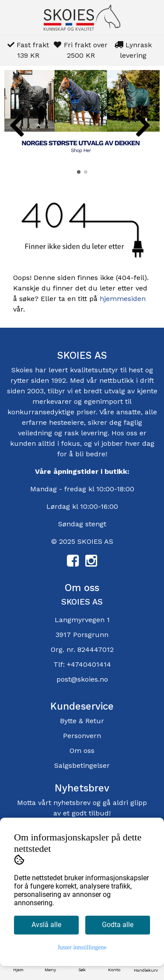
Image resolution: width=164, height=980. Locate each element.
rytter (20, 380)
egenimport (103, 401)
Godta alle (118, 925)
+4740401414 (89, 664)
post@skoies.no (82, 679)
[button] (79, 172)
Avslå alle (46, 925)
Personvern (82, 736)
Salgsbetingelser (82, 765)
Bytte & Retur (82, 721)
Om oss (82, 751)
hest (137, 370)
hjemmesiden (123, 299)
